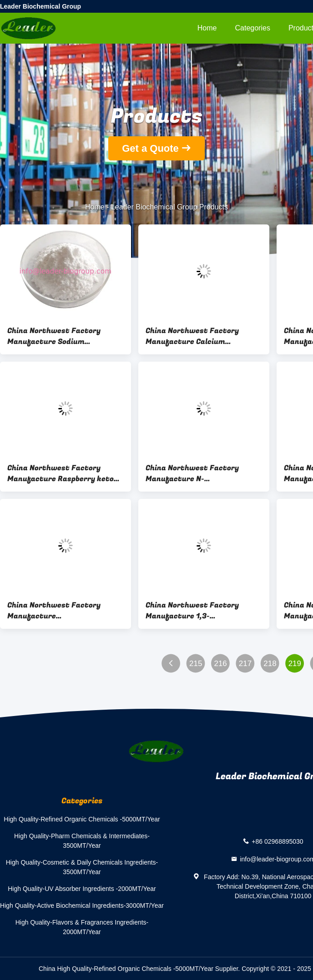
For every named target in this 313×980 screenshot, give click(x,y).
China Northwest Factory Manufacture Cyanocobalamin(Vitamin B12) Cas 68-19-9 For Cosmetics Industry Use (62, 611)
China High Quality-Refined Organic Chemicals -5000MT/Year (126, 969)
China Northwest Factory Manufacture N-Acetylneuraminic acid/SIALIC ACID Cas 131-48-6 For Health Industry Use (200, 473)
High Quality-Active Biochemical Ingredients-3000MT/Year (82, 905)
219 (295, 664)
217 (245, 664)
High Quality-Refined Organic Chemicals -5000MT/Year (82, 819)
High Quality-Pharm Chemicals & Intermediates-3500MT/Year (82, 841)
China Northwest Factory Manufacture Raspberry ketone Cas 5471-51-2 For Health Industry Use (65, 473)
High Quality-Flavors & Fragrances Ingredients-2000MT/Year (82, 927)
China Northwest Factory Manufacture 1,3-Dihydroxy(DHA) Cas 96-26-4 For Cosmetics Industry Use (204, 611)
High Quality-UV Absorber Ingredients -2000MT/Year (82, 889)
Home (207, 28)
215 (196, 664)
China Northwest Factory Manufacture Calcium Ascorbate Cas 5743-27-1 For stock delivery (198, 336)
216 (220, 664)
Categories (253, 28)
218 (270, 664)
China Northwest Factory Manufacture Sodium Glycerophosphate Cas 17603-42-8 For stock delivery (61, 336)
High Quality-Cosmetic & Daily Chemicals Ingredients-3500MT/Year (82, 867)
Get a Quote (150, 148)
